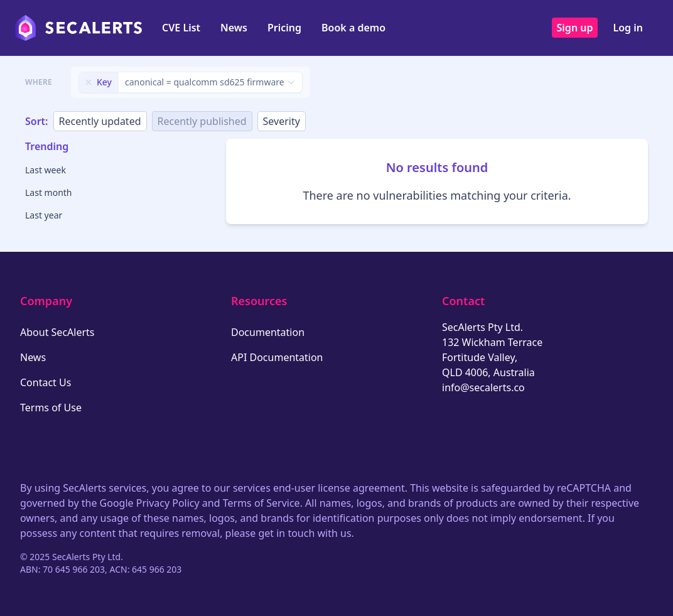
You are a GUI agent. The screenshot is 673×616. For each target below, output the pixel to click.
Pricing (284, 28)
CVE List (181, 28)
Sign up (575, 28)
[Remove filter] (89, 82)
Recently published (202, 121)
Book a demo (353, 28)
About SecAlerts (57, 332)
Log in (628, 28)
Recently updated (100, 121)
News (234, 28)
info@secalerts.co (483, 387)
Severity (282, 121)
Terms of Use (51, 408)
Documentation (268, 332)
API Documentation (277, 357)
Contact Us (46, 382)
